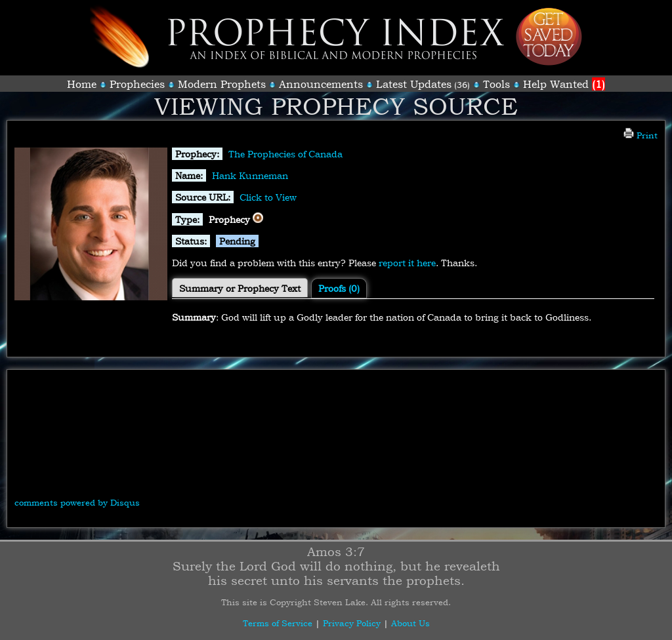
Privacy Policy (352, 623)
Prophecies (137, 84)
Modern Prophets (222, 84)
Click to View (268, 197)
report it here (407, 263)
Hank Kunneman (250, 175)
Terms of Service (278, 623)
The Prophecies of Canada (285, 154)
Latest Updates (414, 84)
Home (82, 84)
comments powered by (77, 502)
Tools (496, 84)
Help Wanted (564, 84)
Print (640, 135)
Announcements (321, 84)
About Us (410, 623)
